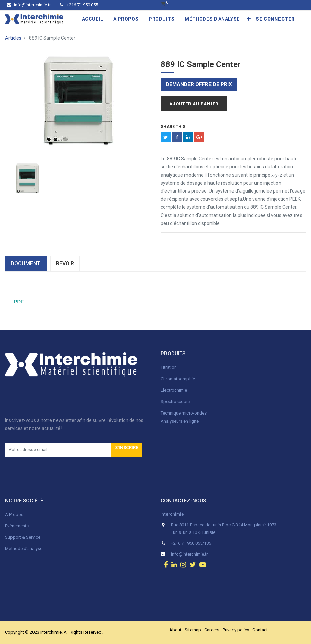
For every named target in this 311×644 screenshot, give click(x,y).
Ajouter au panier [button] (194, 104)
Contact (260, 630)
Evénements (17, 526)
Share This (173, 127)
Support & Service (23, 537)
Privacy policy (236, 630)
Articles (13, 38)
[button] (249, 19)
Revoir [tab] (65, 264)
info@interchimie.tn (29, 5)
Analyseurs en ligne (180, 421)
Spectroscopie (175, 401)
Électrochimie (174, 390)
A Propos (15, 514)
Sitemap (193, 630)
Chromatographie (178, 379)
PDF (18, 301)
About (175, 630)
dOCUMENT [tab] (26, 264)
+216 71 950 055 (79, 5)
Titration (169, 367)
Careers (212, 630)
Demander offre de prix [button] (199, 84)
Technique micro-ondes (184, 413)
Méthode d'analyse (24, 549)
